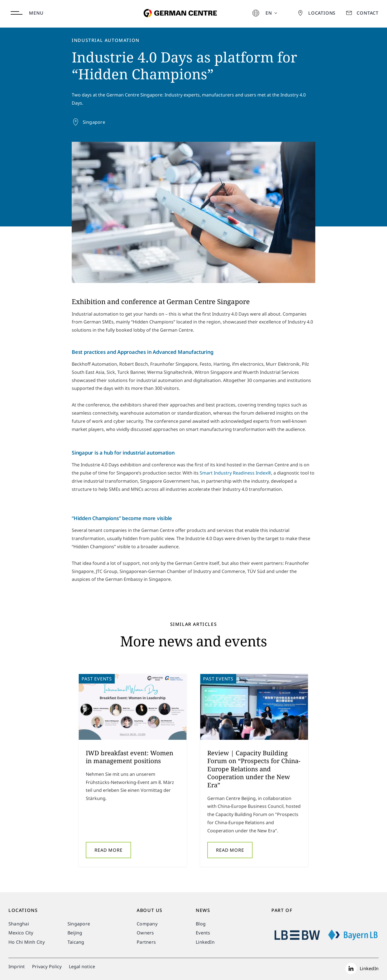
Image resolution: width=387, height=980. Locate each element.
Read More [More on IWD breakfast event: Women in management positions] (108, 851)
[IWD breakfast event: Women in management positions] (133, 708)
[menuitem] (271, 13)
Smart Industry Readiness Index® (235, 475)
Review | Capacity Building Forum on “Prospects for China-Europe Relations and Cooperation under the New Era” (254, 770)
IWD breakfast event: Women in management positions (130, 758)
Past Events (97, 680)
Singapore (94, 122)
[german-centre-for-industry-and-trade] (179, 4)
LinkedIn (369, 968)
